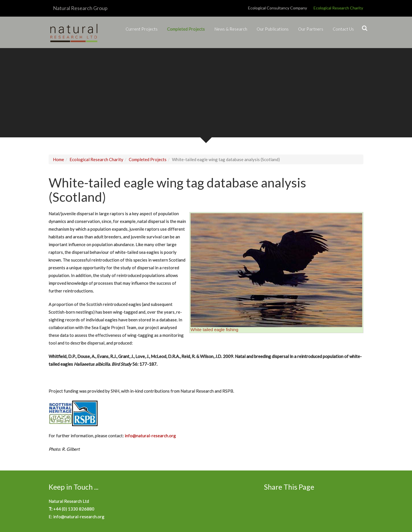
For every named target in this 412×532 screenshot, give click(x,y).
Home (59, 159)
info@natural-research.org (150, 436)
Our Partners (311, 29)
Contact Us (343, 29)
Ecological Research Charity (338, 8)
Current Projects (142, 29)
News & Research (231, 29)
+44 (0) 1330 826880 (74, 509)
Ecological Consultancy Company (278, 8)
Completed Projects (186, 29)
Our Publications (273, 29)
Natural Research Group (80, 8)
